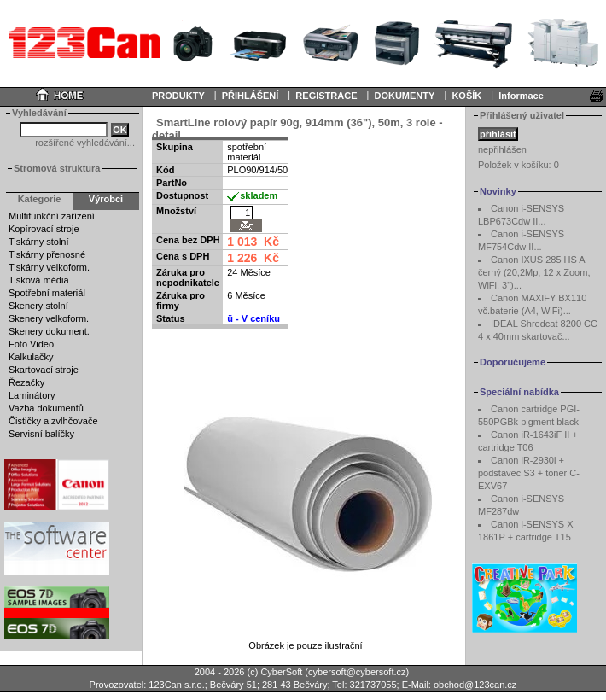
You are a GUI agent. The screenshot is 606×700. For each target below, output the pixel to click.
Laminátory (32, 395)
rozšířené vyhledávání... (85, 143)
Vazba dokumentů (46, 408)
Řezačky (26, 382)
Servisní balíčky (41, 434)
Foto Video (31, 344)
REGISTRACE (326, 96)
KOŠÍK (466, 96)
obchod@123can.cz (475, 685)
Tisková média (39, 280)
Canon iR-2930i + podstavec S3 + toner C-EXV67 (529, 473)
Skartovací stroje (44, 370)
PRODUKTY (178, 96)
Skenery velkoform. (49, 318)
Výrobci (106, 199)
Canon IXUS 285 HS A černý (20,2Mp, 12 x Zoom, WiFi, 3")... (534, 272)
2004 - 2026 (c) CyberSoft (249, 672)
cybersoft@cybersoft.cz (357, 672)
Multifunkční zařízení (52, 216)
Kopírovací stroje (44, 229)
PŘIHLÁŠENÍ (251, 96)
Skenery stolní (38, 306)
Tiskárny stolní (39, 242)
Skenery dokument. (49, 331)
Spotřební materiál (47, 293)
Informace (521, 96)
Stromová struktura (57, 168)
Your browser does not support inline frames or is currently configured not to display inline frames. (303, 43)
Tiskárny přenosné (47, 254)
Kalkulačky (31, 357)
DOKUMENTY (404, 96)
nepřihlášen (502, 149)
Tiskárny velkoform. (49, 267)
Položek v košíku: (519, 165)
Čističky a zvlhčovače (53, 421)
